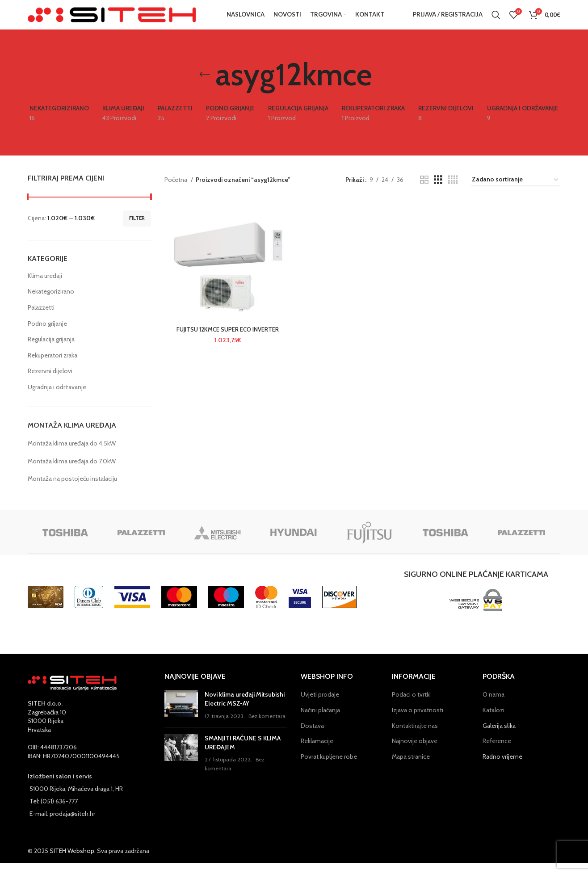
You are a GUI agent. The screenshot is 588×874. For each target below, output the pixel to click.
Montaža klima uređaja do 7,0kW (72, 472)
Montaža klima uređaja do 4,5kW (72, 454)
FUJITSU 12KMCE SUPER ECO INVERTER (226, 342)
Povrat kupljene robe (329, 767)
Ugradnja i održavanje (57, 398)
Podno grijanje (47, 334)
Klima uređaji (45, 286)
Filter (137, 229)
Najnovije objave (415, 752)
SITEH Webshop (72, 861)
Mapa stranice (411, 767)
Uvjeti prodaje (320, 705)
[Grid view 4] (453, 191)
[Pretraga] (496, 20)
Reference (497, 752)
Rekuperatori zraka (52, 366)
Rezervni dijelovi (50, 382)
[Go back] (205, 85)
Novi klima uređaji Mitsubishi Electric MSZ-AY (245, 710)
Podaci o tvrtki (411, 705)
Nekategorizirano (51, 303)
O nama (493, 705)
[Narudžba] (516, 191)
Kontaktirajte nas (415, 736)
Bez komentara (267, 727)
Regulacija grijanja (51, 350)
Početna (176, 190)
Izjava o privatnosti (418, 721)
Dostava (312, 736)
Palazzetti (41, 318)
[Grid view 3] (438, 191)
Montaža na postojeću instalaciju (72, 489)
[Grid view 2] (424, 191)
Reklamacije (317, 752)
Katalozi (493, 721)
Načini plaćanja (320, 721)
